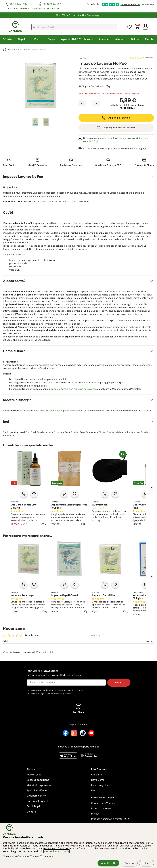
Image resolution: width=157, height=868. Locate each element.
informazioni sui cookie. (56, 851)
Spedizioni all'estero (38, 790)
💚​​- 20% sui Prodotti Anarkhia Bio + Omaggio (78, 15)
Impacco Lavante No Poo (23, 177)
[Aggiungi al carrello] (24, 494)
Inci (6, 422)
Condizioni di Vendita (103, 803)
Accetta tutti (108, 863)
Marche (150, 39)
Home (8, 50)
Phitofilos (82, 58)
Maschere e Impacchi (36, 50)
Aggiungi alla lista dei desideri (119, 128)
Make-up (90, 39)
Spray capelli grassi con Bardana (66, 411)
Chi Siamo (97, 775)
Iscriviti (119, 683)
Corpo (51, 39)
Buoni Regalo (34, 806)
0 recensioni (149, 58)
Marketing (47, 857)
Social (35, 857)
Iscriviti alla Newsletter (78, 673)
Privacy (95, 814)
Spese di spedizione (38, 780)
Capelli (22, 39)
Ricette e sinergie (17, 400)
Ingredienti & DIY (71, 39)
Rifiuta (146, 863)
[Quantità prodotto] (89, 103)
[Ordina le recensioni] (139, 641)
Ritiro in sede (34, 775)
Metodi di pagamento (39, 785)
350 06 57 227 (53, 4)
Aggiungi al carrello (120, 118)
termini (68, 694)
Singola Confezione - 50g (96, 86)
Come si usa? (14, 351)
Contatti (31, 812)
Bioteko (95, 502)
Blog (94, 790)
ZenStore (14, 502)
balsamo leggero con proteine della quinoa (74, 389)
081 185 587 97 (19, 4)
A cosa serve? (14, 281)
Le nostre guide (100, 785)
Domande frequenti (38, 801)
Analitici (24, 857)
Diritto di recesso (101, 808)
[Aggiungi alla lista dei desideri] (34, 494)
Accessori (105, 39)
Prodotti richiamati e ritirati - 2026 (111, 819)
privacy (81, 690)
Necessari (10, 857)
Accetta (129, 863)
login (50, 652)
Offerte (7, 39)
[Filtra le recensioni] (14, 641)
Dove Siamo (98, 780)
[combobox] (74, 27)
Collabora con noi (36, 796)
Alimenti (120, 39)
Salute (135, 39)
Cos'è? (8, 213)
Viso (37, 39)
